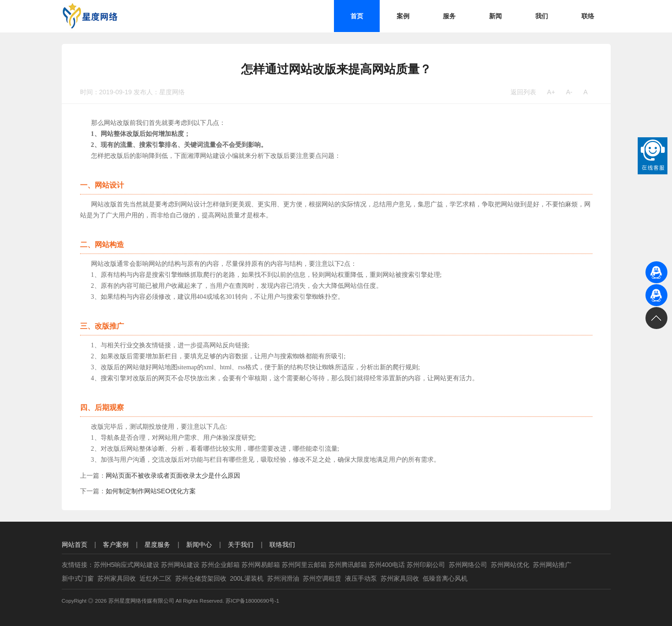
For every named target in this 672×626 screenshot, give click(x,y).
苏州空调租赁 (322, 578)
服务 (449, 16)
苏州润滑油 (283, 578)
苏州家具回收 (117, 578)
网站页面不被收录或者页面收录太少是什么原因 (173, 475)
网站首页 (75, 545)
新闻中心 (199, 545)
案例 (403, 16)
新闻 (495, 16)
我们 (542, 16)
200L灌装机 (247, 578)
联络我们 (282, 545)
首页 (357, 16)
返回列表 (523, 92)
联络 (588, 16)
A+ (551, 92)
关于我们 (241, 545)
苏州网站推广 (552, 565)
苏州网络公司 (468, 565)
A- (569, 92)
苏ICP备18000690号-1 (253, 601)
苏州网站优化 (510, 565)
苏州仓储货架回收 (201, 578)
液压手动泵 (361, 578)
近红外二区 (156, 578)
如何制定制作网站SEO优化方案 (151, 491)
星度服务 (157, 545)
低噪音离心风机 (445, 578)
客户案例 (116, 545)
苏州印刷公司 (426, 565)
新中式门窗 (78, 578)
